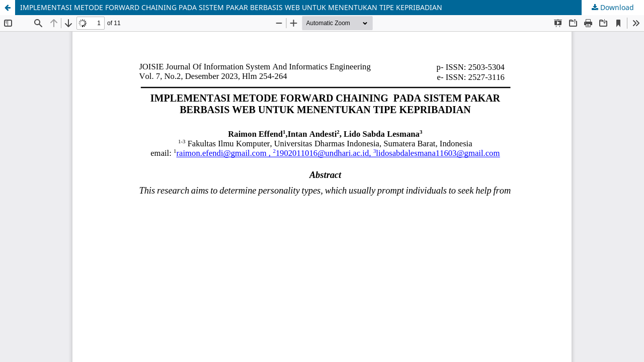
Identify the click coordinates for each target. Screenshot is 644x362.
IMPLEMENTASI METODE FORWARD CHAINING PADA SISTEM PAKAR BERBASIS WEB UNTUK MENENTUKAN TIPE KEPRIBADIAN (231, 7)
